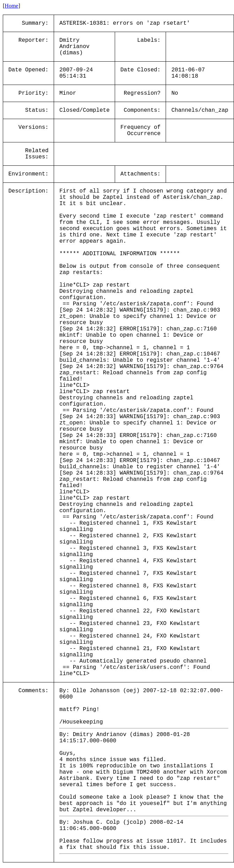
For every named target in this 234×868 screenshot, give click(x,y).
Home (11, 6)
